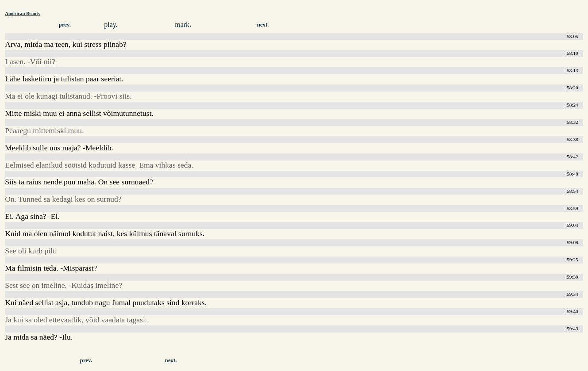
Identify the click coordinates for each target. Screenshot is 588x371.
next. (263, 25)
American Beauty (23, 13)
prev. (65, 25)
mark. (183, 25)
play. (111, 25)
